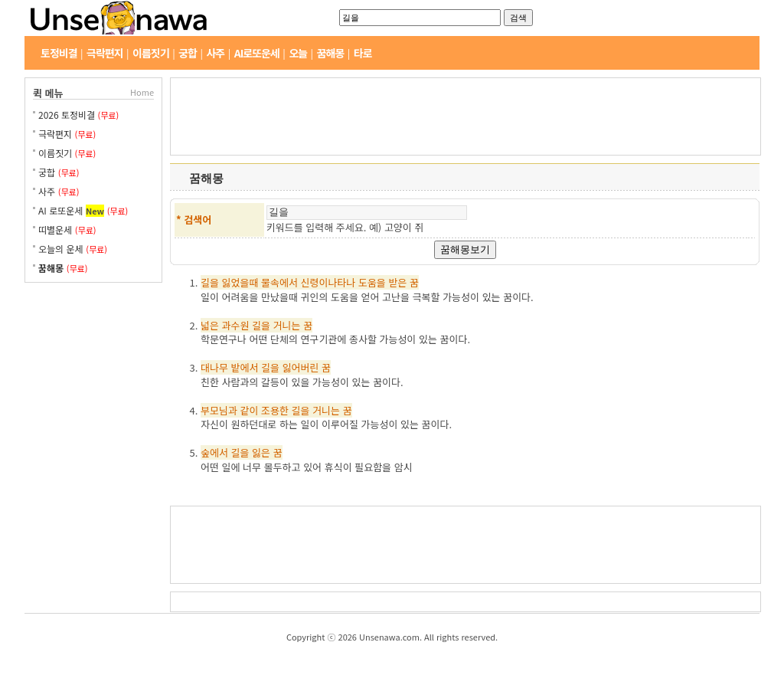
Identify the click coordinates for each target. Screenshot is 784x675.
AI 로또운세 (60, 210)
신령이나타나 (328, 282)
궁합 (188, 53)
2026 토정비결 (68, 115)
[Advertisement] (93, 348)
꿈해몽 (331, 53)
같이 (249, 410)
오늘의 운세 (61, 249)
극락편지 (105, 53)
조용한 (275, 410)
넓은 (210, 325)
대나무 (214, 367)
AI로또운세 (257, 53)
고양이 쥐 (404, 227)
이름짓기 (151, 53)
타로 (363, 53)
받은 (397, 282)
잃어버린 (301, 367)
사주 (215, 53)
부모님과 (219, 410)
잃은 (261, 452)
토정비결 (59, 53)
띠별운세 (55, 229)
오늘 (298, 53)
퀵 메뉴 (48, 93)
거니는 (287, 325)
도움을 (372, 282)
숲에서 (214, 452)
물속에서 (279, 282)
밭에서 (245, 367)
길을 (210, 282)
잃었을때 (240, 282)
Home (142, 92)
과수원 (236, 325)
